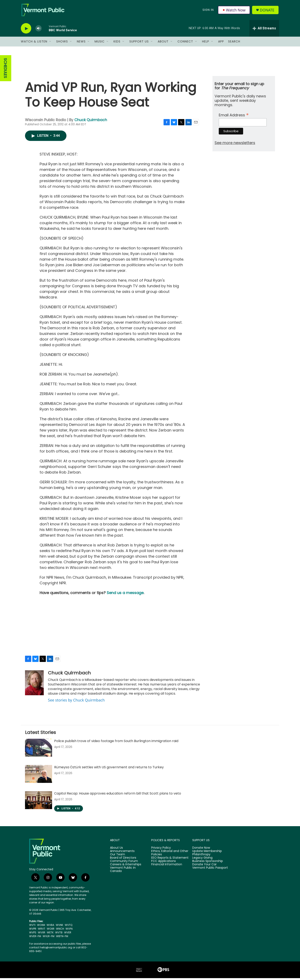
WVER (68, 934)
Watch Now (234, 11)
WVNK (59, 927)
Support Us (139, 43)
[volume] (39, 30)
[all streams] (264, 30)
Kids (117, 43)
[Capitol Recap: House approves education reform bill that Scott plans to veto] (39, 802)
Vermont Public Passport (210, 870)
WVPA (69, 931)
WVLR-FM (49, 938)
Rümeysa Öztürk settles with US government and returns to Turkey (109, 769)
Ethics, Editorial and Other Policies (170, 855)
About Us (116, 850)
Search (234, 43)
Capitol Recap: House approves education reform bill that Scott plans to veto (118, 795)
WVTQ (69, 927)
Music (100, 43)
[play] (26, 30)
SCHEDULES (5, 70)
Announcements (122, 853)
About (163, 43)
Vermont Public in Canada (123, 871)
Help (206, 43)
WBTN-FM (62, 938)
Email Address (234, 116)
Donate (268, 11)
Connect (185, 43)
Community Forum (124, 863)
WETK (50, 934)
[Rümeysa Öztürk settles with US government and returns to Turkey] (39, 776)
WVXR (42, 934)
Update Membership (207, 853)
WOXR (51, 931)
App (221, 43)
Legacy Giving (202, 860)
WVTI (32, 927)
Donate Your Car (204, 866)
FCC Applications (164, 863)
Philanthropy (201, 856)
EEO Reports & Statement (170, 860)
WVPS (33, 934)
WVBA (50, 927)
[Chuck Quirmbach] (34, 685)
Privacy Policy (161, 850)
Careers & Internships (126, 866)
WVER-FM (35, 938)
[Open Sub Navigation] (50, 43)
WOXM (41, 927)
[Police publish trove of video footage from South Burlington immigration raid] (39, 750)
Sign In (208, 11)
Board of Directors (123, 860)
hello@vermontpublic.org (56, 949)
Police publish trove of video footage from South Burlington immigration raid (116, 743)
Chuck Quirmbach (91, 122)
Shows (62, 43)
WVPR (33, 931)
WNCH (60, 931)
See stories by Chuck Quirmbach (76, 702)
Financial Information (167, 866)
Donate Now (201, 850)
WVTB (59, 934)
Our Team (117, 856)
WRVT (42, 931)
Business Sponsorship (208, 863)
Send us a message (125, 595)
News (81, 43)
